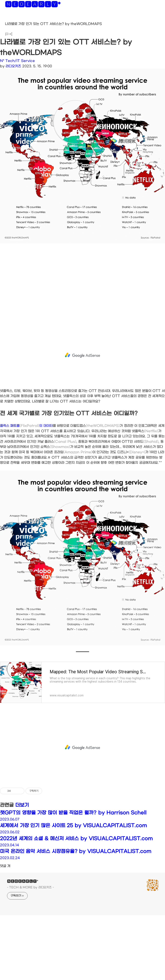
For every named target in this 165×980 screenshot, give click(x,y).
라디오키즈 (13, 66)
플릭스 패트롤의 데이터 (26, 426)
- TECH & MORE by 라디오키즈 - (30, 887)
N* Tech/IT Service (17, 61)
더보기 (22, 805)
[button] (6, 18)
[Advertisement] (61, 287)
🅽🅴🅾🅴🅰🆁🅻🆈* (33, 5)
